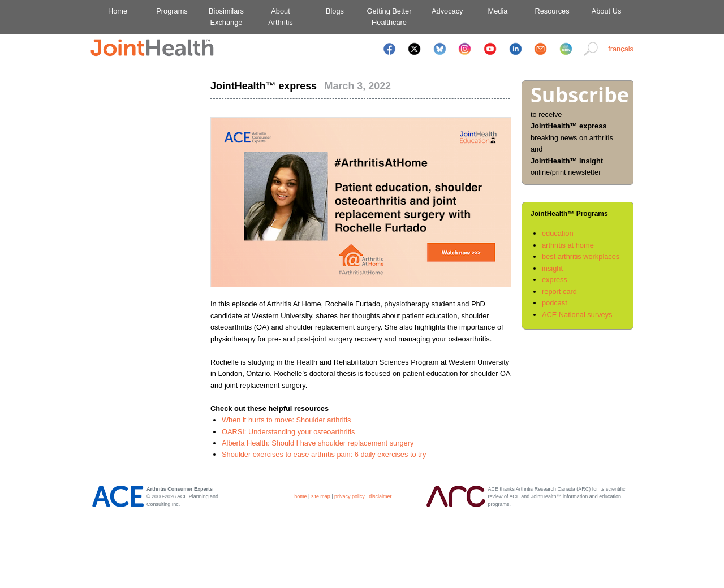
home (300, 496)
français (621, 49)
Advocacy (444, 11)
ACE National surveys (577, 315)
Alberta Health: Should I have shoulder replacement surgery (318, 443)
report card (559, 291)
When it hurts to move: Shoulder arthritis (286, 420)
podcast (555, 303)
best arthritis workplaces (581, 256)
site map (321, 496)
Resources (552, 11)
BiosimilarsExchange (226, 17)
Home (118, 11)
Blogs (335, 11)
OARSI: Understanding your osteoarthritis (288, 432)
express (555, 280)
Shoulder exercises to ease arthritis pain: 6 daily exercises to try (324, 454)
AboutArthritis (280, 17)
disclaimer (380, 496)
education (558, 233)
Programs (172, 11)
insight (552, 268)
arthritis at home (568, 245)
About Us (607, 11)
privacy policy (350, 496)
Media (498, 11)
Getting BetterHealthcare (389, 17)
